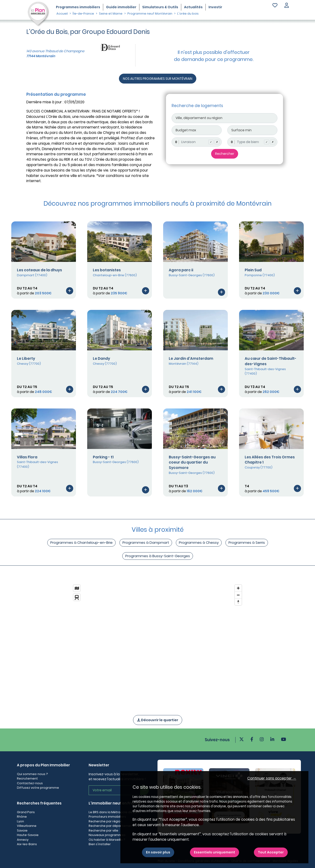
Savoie (22, 830)
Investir (215, 7)
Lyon (20, 821)
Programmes (78, 7)
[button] (287, 6)
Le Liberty (26, 358)
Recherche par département (111, 826)
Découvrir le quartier (158, 720)
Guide (121, 7)
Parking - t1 (103, 457)
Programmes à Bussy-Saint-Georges (158, 556)
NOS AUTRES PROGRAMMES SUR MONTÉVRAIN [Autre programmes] (158, 79)
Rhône (22, 817)
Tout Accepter (271, 852)
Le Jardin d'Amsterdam (191, 358)
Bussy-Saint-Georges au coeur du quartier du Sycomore (192, 462)
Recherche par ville (103, 830)
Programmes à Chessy (199, 542)
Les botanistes (107, 270)
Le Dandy (101, 358)
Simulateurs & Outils (160, 7)
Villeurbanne (27, 826)
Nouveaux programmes (107, 835)
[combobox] (197, 142)
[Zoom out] (238, 595)
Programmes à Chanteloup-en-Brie (81, 542)
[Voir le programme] (70, 290)
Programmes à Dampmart (146, 542)
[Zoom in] (238, 588)
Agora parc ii (181, 270)
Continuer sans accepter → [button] (272, 778)
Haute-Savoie (28, 835)
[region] (157, 644)
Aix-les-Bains (27, 844)
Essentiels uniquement (215, 852)
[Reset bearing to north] (238, 602)
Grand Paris (26, 812)
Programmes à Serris (247, 542)
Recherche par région (105, 821)
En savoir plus (158, 852)
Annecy (23, 840)
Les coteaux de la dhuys (39, 270)
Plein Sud (253, 270)
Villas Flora (27, 457)
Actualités (193, 7)
